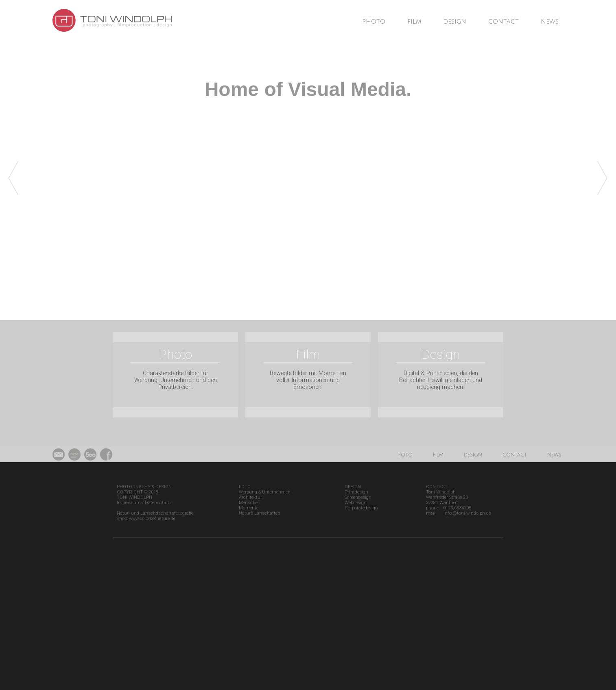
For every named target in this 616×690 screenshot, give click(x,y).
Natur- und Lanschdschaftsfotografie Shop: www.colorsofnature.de (155, 516)
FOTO (245, 487)
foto (405, 455)
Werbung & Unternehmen (265, 492)
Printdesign (356, 492)
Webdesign (356, 503)
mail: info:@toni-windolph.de (458, 513)
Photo (175, 354)
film (414, 22)
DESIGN (353, 487)
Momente (249, 508)
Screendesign (358, 497)
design (455, 22)
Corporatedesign (361, 508)
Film (308, 354)
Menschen (250, 503)
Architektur (250, 497)
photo (374, 22)
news (550, 22)
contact (504, 22)
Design (441, 354)
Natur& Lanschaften (260, 513)
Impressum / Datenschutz (144, 503)
